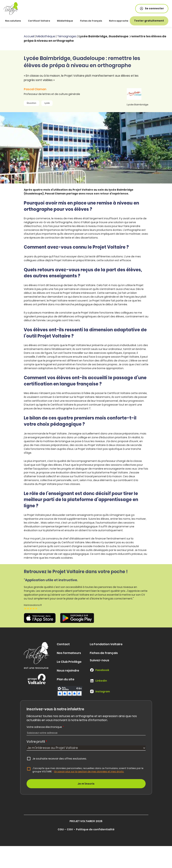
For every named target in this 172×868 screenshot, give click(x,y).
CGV (70, 829)
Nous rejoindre (68, 671)
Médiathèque (65, 21)
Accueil (29, 36)
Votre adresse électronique (45, 727)
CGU (61, 829)
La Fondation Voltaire (106, 644)
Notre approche (119, 21)
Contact (63, 644)
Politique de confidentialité (95, 829)
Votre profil (37, 742)
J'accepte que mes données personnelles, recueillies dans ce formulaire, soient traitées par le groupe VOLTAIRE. (88, 770)
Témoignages (67, 36)
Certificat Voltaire (39, 21)
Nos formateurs (69, 653)
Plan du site (66, 679)
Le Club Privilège (69, 662)
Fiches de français (91, 21)
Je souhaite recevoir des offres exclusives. (60, 759)
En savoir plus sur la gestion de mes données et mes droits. (89, 772)
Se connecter (152, 9)
